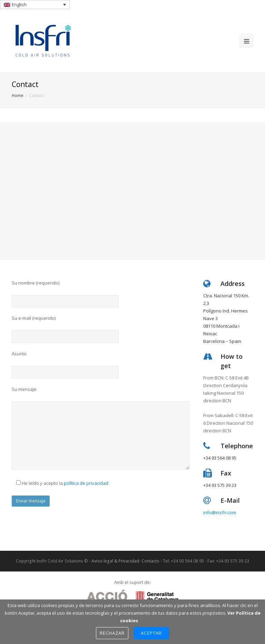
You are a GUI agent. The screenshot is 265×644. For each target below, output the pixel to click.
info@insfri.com (220, 512)
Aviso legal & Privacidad (115, 561)
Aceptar (151, 633)
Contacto (150, 561)
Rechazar (112, 633)
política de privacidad (86, 483)
